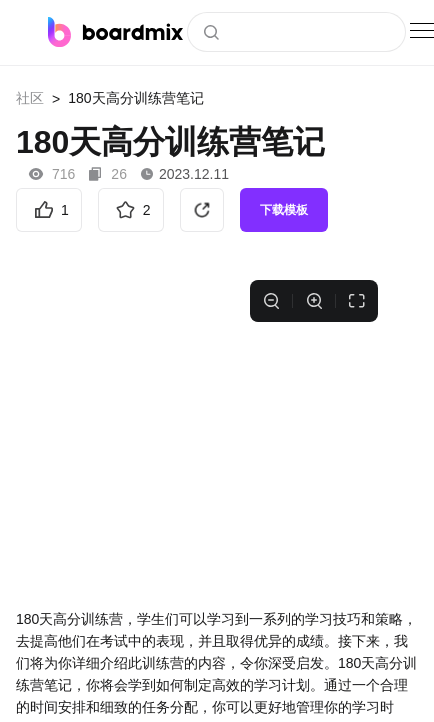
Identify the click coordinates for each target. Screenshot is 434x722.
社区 (30, 98)
